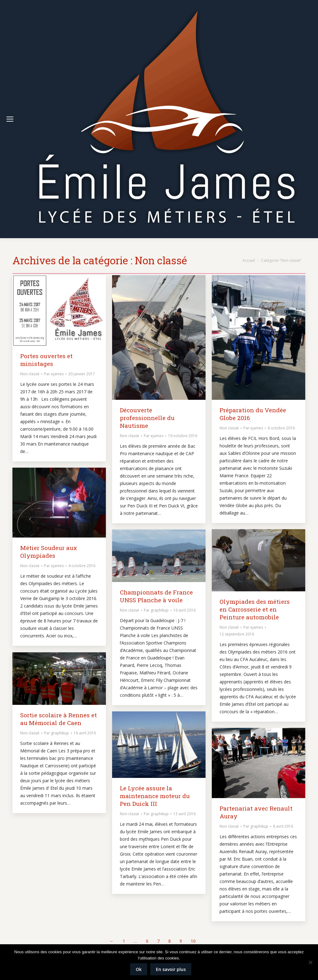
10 (193, 941)
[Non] (310, 962)
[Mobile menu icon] (10, 119)
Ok (139, 969)
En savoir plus (171, 969)
